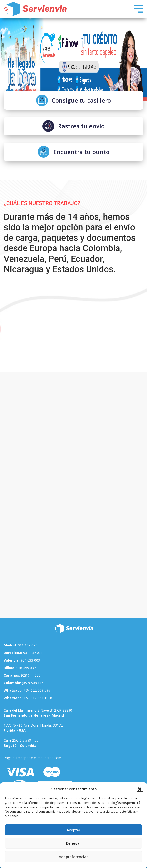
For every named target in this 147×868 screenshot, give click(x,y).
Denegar (73, 843)
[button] (140, 789)
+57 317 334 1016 (28, 698)
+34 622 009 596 (27, 690)
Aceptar (73, 830)
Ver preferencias (74, 857)
